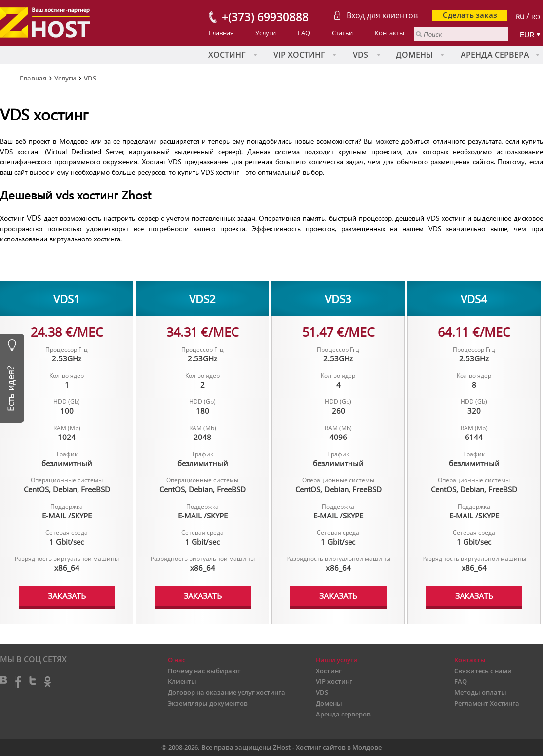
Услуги (266, 33)
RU (520, 17)
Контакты (389, 33)
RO (536, 17)
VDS (361, 55)
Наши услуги (337, 660)
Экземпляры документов (208, 703)
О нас (176, 660)
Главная (221, 33)
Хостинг (227, 55)
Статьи (342, 33)
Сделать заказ (470, 15)
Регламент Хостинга (487, 703)
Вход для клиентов (382, 15)
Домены (414, 55)
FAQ (304, 33)
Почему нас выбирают (204, 671)
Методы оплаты (480, 692)
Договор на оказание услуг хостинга (227, 692)
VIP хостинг (299, 55)
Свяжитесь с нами (483, 671)
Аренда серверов (343, 714)
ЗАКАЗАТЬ (67, 596)
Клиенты (182, 681)
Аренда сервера (495, 55)
